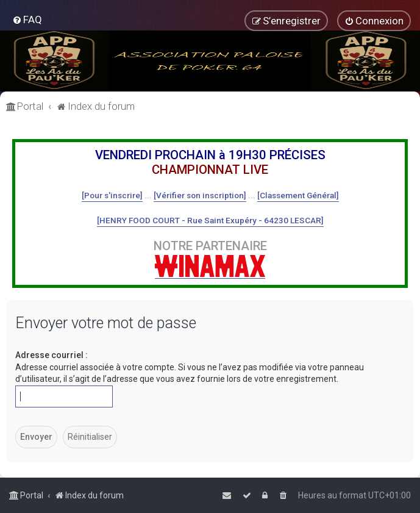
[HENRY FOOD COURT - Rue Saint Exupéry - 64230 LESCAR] (210, 220)
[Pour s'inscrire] (112, 195)
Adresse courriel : (52, 355)
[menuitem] (27, 20)
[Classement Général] (298, 195)
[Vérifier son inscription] (200, 195)
